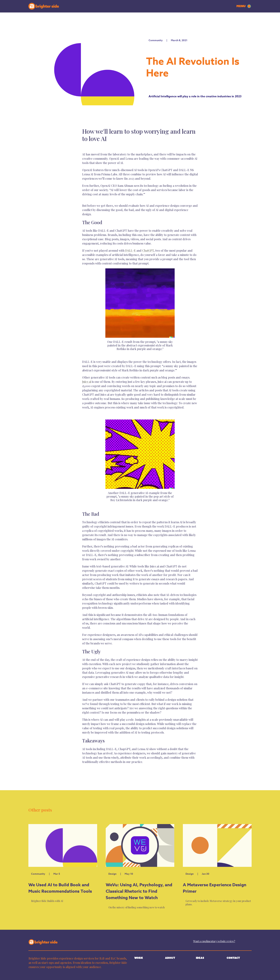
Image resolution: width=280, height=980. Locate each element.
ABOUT (170, 958)
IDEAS (200, 958)
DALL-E (130, 250)
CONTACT (233, 958)
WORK (139, 958)
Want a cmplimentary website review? (214, 941)
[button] (244, 6)
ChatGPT (148, 250)
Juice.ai (87, 382)
